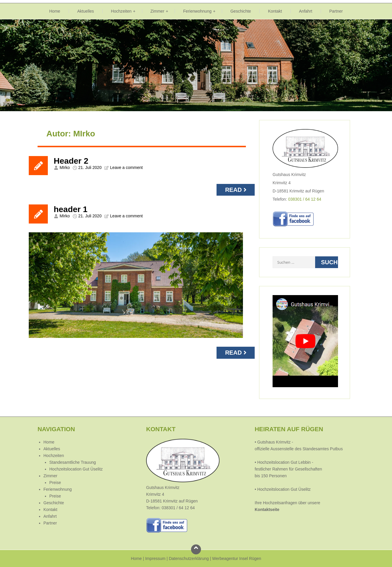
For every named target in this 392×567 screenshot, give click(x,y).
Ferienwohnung (197, 11)
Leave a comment (126, 167)
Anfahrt (306, 11)
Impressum (155, 558)
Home (55, 11)
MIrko (65, 167)
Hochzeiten (121, 11)
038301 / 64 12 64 (305, 199)
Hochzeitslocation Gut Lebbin (284, 462)
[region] (196, 65)
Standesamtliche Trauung (73, 462)
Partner (336, 11)
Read (236, 190)
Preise (55, 483)
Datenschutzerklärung (189, 558)
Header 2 (71, 161)
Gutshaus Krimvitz (273, 442)
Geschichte (241, 11)
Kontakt (275, 11)
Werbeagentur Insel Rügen (237, 558)
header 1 (71, 209)
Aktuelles (86, 11)
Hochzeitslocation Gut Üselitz (76, 469)
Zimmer (158, 11)
